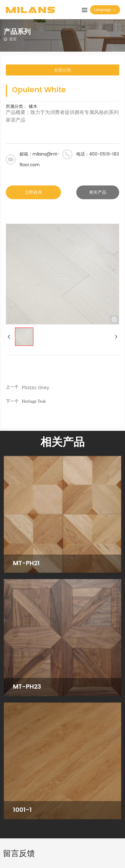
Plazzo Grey (36, 388)
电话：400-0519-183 (98, 154)
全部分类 (63, 70)
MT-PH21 (26, 564)
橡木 (33, 106)
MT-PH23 (27, 687)
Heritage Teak (34, 401)
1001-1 (22, 810)
